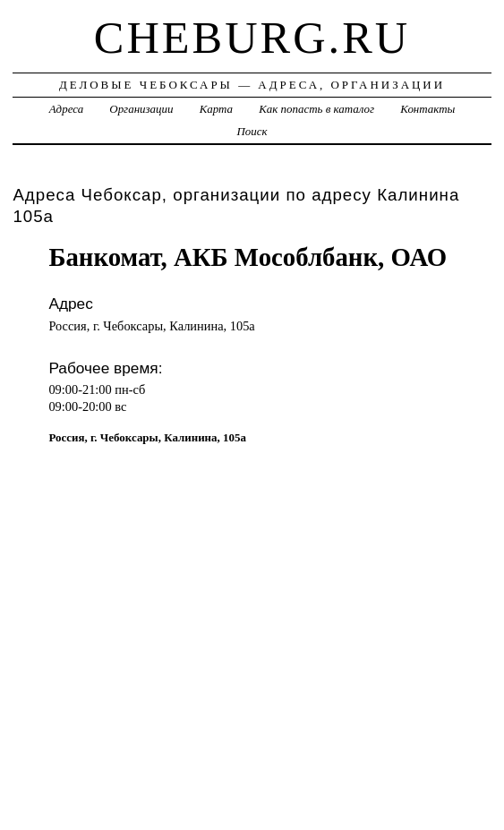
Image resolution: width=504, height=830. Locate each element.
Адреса (66, 109)
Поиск (252, 131)
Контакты (427, 109)
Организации (141, 109)
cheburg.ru (252, 38)
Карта (216, 109)
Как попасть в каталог (316, 109)
